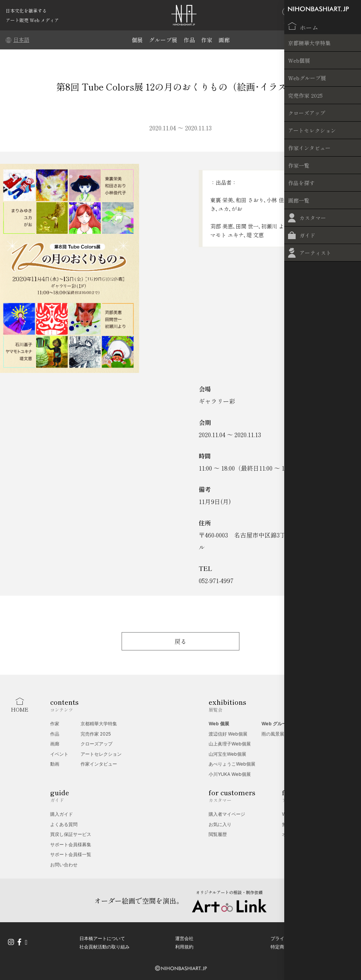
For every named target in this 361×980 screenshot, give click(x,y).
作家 (207, 40)
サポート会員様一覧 (71, 854)
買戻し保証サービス (71, 834)
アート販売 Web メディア (32, 20)
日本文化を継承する (26, 10)
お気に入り (220, 824)
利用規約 (184, 945)
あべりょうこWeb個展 (232, 764)
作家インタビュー (99, 764)
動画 (55, 764)
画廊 (224, 40)
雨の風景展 (273, 734)
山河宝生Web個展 (227, 754)
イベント (59, 754)
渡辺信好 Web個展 (228, 734)
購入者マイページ (227, 814)
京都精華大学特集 (99, 724)
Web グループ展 (279, 724)
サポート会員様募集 (71, 844)
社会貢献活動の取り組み (104, 945)
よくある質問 (64, 824)
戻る (180, 641)
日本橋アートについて (102, 937)
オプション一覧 (298, 834)
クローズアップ (97, 744)
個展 (137, 40)
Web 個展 (219, 724)
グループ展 (163, 40)
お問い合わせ (64, 865)
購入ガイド (62, 814)
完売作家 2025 (96, 734)
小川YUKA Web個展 (230, 774)
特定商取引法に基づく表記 (298, 945)
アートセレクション (101, 754)
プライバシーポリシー (293, 937)
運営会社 (184, 937)
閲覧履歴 (218, 834)
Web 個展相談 (297, 814)
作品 (189, 40)
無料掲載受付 (296, 824)
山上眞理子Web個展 (230, 744)
